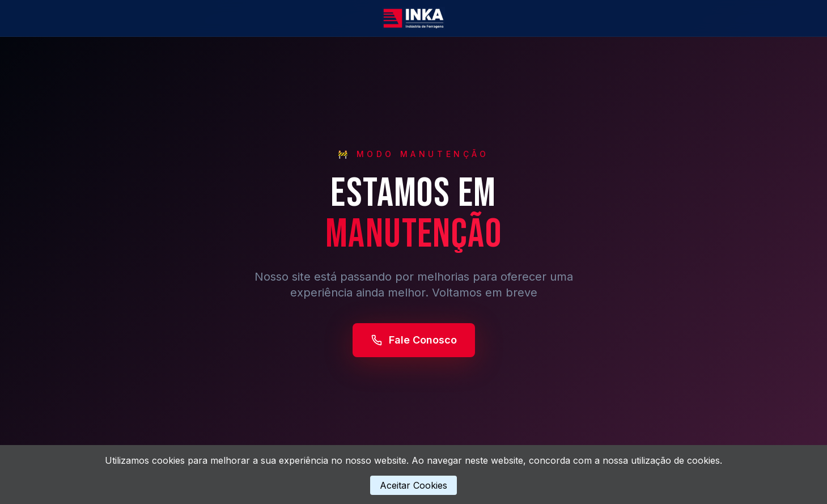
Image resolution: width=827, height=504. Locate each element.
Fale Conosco (414, 340)
